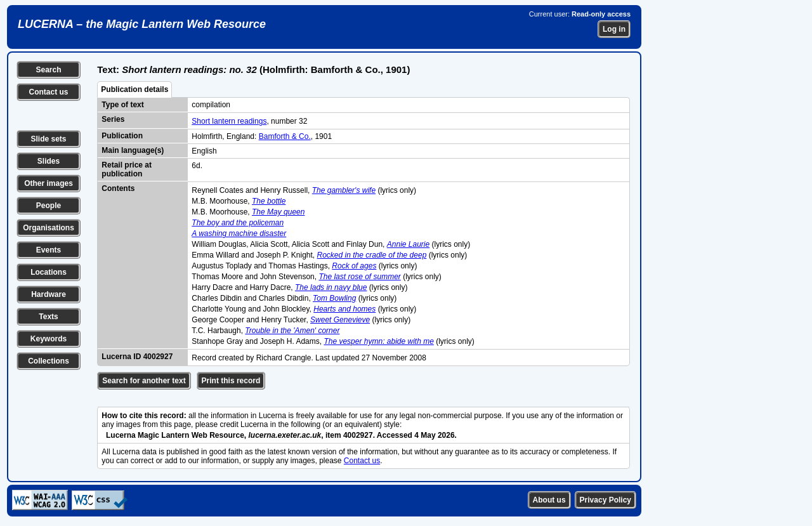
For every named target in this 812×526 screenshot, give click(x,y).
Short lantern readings (229, 121)
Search (48, 70)
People (49, 206)
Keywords (49, 339)
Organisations (49, 228)
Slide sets (48, 139)
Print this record (231, 381)
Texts (48, 317)
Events (49, 250)
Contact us (48, 92)
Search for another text (144, 381)
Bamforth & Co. (285, 136)
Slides (49, 161)
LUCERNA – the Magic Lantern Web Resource (142, 24)
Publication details (134, 89)
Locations (49, 272)
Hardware (49, 294)
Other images (49, 183)
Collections (49, 361)
